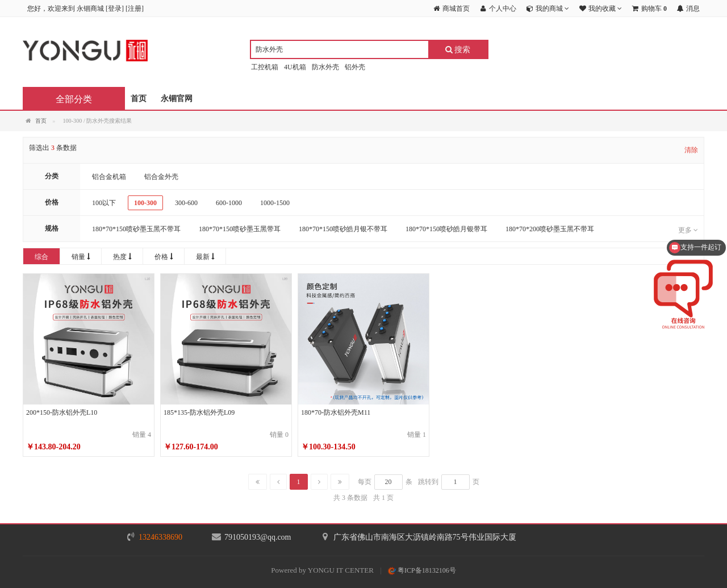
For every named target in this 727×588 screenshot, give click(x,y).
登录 (115, 9)
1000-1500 (275, 203)
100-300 (145, 203)
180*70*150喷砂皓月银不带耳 (343, 229)
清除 (691, 150)
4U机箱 (295, 67)
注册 (135, 9)
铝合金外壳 (161, 177)
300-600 (186, 203)
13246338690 (160, 537)
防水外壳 (325, 67)
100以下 (104, 203)
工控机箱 (265, 67)
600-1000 (229, 203)
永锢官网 (177, 99)
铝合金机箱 (109, 177)
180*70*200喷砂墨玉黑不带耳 (550, 229)
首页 (139, 99)
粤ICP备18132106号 (422, 570)
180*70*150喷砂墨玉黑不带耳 (136, 229)
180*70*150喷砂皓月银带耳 (446, 229)
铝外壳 (355, 67)
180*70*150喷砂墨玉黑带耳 (240, 229)
